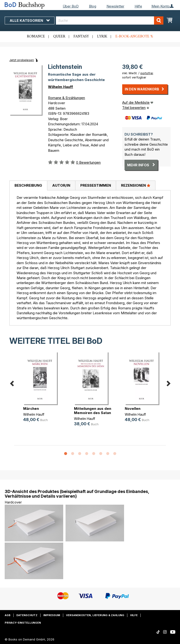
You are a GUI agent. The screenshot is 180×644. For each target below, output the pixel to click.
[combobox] (110, 20)
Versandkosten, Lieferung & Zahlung (95, 615)
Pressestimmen (96, 185)
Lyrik (102, 37)
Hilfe (138, 6)
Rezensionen (136, 185)
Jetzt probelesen (22, 60)
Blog (93, 6)
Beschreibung (28, 185)
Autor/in (61, 185)
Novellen (133, 409)
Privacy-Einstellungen (23, 623)
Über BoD (71, 6)
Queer (59, 37)
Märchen (31, 409)
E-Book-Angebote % (134, 37)
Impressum (52, 615)
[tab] (28, 186)
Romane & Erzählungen (66, 98)
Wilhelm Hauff (61, 87)
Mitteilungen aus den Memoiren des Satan (93, 411)
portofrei (147, 73)
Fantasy (81, 37)
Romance (36, 37)
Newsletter (115, 6)
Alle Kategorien (30, 20)
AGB (8, 615)
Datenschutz (27, 615)
